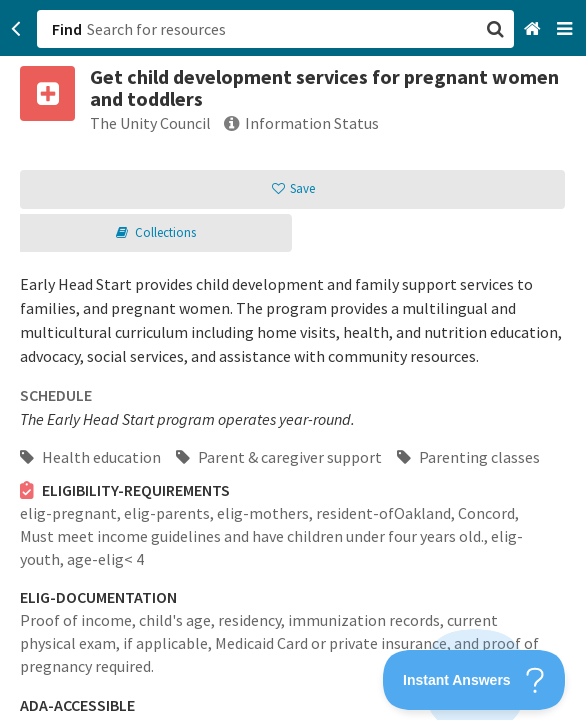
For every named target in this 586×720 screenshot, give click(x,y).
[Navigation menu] (566, 29)
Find (67, 29)
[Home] (534, 29)
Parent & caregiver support (279, 457)
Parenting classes (468, 457)
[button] (293, 360)
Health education (90, 457)
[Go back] (16, 29)
